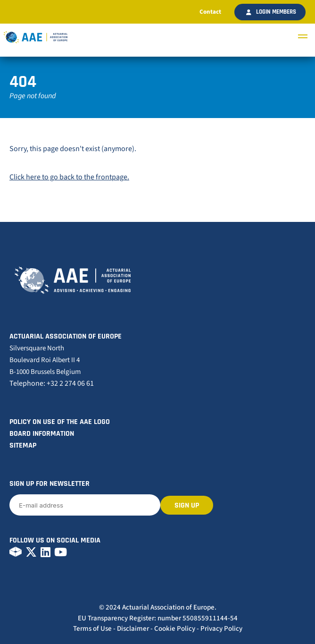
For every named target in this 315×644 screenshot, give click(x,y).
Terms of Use (92, 629)
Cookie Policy (175, 629)
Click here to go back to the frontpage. (69, 177)
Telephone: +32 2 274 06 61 (52, 383)
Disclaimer (133, 629)
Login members (271, 12)
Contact (210, 12)
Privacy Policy (221, 629)
